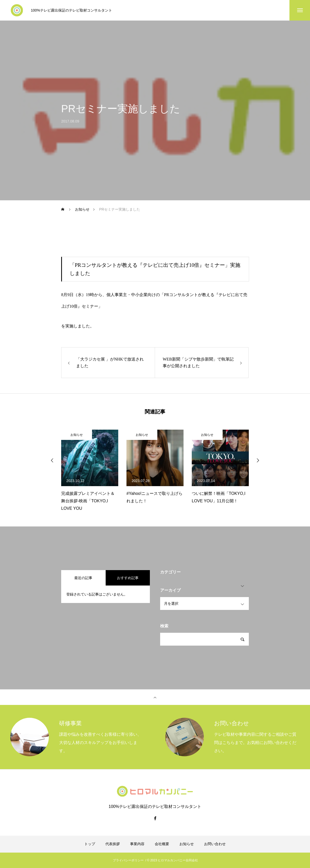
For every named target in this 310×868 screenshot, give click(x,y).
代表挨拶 (113, 844)
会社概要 (162, 844)
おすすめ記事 (128, 578)
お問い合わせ (215, 844)
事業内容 (137, 844)
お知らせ (77, 435)
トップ (90, 844)
